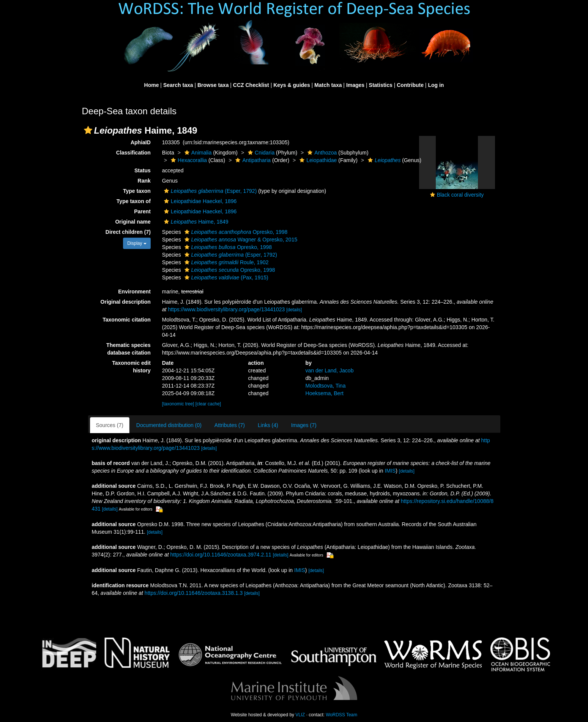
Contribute (410, 85)
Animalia (197, 153)
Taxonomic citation (127, 320)
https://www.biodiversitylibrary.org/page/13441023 (226, 309)
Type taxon (137, 191)
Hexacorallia (188, 160)
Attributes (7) (230, 425)
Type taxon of (134, 201)
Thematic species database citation (128, 349)
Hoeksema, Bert (325, 393)
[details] (294, 310)
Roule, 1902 (226, 262)
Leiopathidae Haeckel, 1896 (199, 201)
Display (137, 243)
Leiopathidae (317, 160)
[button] (88, 130)
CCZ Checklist (251, 85)
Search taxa (178, 85)
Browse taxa (213, 85)
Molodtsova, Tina (326, 386)
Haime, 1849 (195, 222)
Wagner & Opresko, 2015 (240, 240)
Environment (134, 292)
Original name (133, 222)
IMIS (390, 471)
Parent (142, 211)
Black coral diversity (460, 195)
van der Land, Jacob (330, 370)
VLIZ (300, 715)
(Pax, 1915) (225, 277)
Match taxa (328, 85)
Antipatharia (252, 160)
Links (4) (268, 425)
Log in (436, 85)
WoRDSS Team (341, 715)
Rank (144, 181)
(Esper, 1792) (209, 191)
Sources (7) (110, 425)
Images (355, 85)
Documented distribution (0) (169, 425)
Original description (126, 302)
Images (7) (304, 425)
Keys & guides (292, 85)
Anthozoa (321, 153)
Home (152, 85)
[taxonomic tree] (178, 404)
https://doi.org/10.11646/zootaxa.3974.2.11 (221, 555)
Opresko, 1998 (235, 232)
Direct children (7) (128, 232)
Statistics (381, 85)
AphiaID (141, 142)
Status (143, 170)
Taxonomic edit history (131, 367)
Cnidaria (260, 153)
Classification (133, 153)
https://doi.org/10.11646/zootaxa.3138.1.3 (194, 593)
